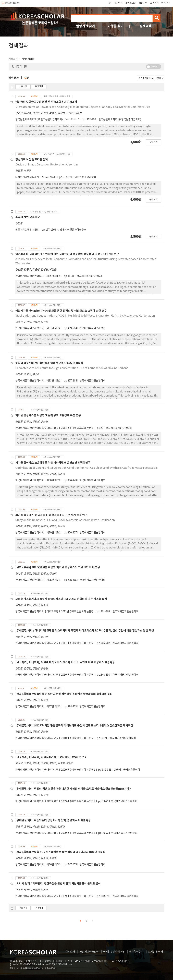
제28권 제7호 (54, 580)
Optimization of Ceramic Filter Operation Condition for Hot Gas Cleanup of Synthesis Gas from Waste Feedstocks (86, 468)
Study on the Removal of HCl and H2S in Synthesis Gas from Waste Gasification (65, 520)
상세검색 (146, 26)
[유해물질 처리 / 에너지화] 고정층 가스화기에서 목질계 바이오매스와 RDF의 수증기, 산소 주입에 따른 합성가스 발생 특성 (85, 631)
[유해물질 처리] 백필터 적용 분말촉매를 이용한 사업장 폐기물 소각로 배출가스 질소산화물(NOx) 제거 (73, 789)
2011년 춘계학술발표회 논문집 (78, 643)
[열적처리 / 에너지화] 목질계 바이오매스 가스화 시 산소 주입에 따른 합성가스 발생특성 (65, 662)
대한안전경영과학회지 (27, 177)
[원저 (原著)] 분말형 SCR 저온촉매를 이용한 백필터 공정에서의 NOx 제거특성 (60, 852)
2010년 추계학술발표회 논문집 (78, 675)
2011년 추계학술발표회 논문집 (78, 612)
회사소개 (70, 952)
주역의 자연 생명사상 (27, 217)
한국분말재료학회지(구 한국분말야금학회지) (39, 120)
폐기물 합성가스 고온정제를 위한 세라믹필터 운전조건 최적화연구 (53, 463)
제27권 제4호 (54, 707)
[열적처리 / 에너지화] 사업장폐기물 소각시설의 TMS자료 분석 (51, 757)
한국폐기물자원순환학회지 (30, 276)
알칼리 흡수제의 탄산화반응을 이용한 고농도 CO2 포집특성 (49, 363)
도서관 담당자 (156, 952)
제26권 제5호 (54, 865)
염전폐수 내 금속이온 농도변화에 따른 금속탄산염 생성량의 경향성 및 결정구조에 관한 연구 (67, 254)
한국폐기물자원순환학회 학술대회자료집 (37, 428)
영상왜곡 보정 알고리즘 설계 (32, 160)
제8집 (36, 230)
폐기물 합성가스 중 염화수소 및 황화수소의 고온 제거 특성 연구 (51, 515)
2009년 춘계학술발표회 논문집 (78, 896)
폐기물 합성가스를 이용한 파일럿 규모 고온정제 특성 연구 (48, 415)
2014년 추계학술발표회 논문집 (78, 428)
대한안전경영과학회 (85, 177)
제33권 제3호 (54, 381)
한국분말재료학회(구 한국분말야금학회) (120, 120)
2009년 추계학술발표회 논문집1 (78, 770)
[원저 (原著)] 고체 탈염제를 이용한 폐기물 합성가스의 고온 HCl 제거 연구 (58, 567)
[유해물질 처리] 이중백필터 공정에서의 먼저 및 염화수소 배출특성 (53, 820)
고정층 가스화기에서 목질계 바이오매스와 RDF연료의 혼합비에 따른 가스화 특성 (61, 599)
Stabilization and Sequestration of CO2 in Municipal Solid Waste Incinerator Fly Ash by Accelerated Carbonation (85, 316)
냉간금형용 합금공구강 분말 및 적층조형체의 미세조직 (46, 102)
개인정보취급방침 (89, 952)
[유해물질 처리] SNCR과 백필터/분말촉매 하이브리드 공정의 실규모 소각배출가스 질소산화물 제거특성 (74, 726)
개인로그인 (131, 3)
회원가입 (143, 3)
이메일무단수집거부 (114, 952)
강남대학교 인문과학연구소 (72, 230)
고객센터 (154, 3)
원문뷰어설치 (136, 952)
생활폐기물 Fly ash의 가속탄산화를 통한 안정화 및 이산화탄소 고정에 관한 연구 (61, 311)
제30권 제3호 (54, 480)
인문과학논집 (22, 230)
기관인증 (118, 3)
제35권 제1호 (54, 276)
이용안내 (166, 3)
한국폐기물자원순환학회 (90, 276)
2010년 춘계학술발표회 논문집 (78, 738)
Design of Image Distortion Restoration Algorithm (47, 165)
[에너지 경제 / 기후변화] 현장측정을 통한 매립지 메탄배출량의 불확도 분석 (58, 884)
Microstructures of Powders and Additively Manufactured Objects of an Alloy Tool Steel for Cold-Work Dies (83, 107)
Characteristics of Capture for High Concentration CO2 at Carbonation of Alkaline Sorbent (72, 368)
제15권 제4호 (49, 177)
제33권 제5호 (54, 328)
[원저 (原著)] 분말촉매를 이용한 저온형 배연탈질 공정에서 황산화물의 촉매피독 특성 (64, 694)
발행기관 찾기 (85, 26)
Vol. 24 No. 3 (73, 120)
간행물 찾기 (116, 26)
